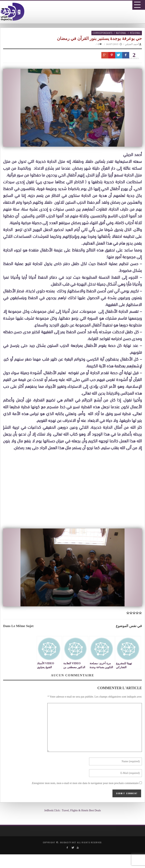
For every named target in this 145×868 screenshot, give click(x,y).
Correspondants (103, 33)
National (121, 33)
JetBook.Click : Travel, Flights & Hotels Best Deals (73, 810)
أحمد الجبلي (132, 44)
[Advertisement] (74, 495)
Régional (135, 33)
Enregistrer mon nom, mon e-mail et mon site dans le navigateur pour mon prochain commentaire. (85, 783)
